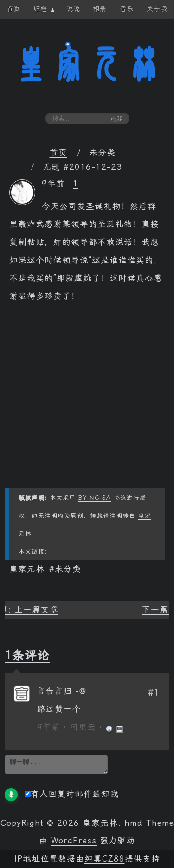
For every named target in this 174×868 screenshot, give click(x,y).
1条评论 (27, 655)
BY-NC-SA (95, 498)
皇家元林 (87, 64)
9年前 (49, 727)
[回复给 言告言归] (81, 691)
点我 (116, 119)
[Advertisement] (87, 401)
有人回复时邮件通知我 (72, 794)
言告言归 (54, 691)
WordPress (74, 841)
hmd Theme (149, 823)
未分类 (68, 569)
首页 (58, 153)
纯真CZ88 (105, 859)
